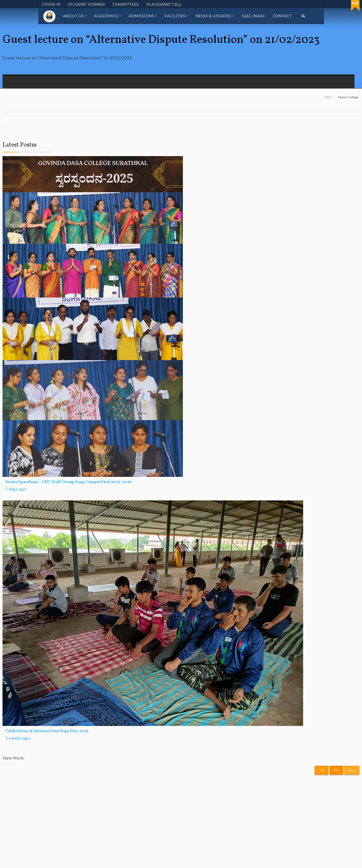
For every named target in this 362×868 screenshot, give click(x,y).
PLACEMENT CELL (164, 4)
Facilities (176, 16)
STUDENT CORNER (86, 4)
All (352, 770)
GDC (328, 97)
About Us (75, 16)
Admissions (143, 16)
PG (336, 770)
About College (348, 97)
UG (322, 770)
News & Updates (215, 16)
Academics (108, 16)
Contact (282, 16)
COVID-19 (51, 4)
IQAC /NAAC (253, 16)
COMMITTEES (126, 4)
